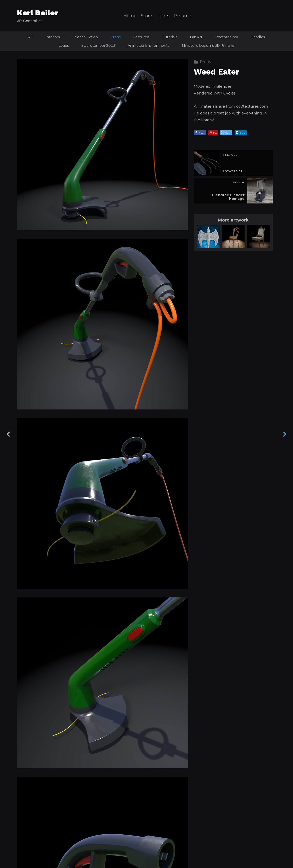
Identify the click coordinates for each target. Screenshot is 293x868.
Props (115, 37)
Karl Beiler (38, 13)
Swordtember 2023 (98, 46)
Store (146, 16)
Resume (182, 16)
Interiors (53, 37)
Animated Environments (148, 46)
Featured (141, 37)
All (30, 37)
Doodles (258, 37)
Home (130, 16)
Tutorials (170, 37)
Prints (163, 16)
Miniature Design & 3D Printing (208, 46)
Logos (64, 46)
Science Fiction (85, 37)
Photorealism (227, 37)
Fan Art (196, 37)
